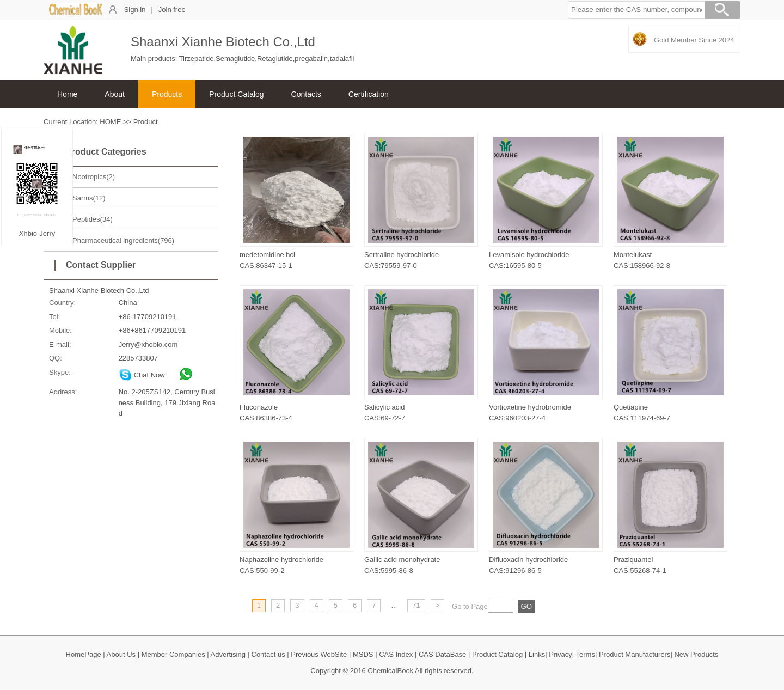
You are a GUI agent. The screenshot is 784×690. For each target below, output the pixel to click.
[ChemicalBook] (76, 13)
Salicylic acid (384, 407)
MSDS (363, 654)
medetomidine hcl (267, 255)
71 (416, 605)
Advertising (228, 654)
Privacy (561, 654)
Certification (369, 94)
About (115, 94)
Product (146, 122)
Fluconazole (259, 407)
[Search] (722, 11)
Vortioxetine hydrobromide (530, 407)
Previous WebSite (319, 654)
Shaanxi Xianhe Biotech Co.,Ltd (99, 291)
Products (167, 94)
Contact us (268, 654)
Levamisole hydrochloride (529, 255)
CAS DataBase (442, 654)
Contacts (306, 94)
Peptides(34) (93, 219)
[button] (636, 10)
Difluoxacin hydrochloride (528, 560)
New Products (696, 654)
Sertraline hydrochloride (402, 255)
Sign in (135, 10)
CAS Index (396, 654)
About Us (121, 654)
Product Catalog (236, 94)
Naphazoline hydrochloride (281, 560)
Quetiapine (631, 407)
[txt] (501, 606)
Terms (586, 654)
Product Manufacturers (635, 654)
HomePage (84, 654)
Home (67, 94)
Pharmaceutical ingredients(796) (123, 240)
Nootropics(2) (94, 177)
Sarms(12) (89, 198)
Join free (172, 10)
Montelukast (633, 255)
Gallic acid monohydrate (402, 560)
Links (537, 654)
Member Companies (173, 654)
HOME (110, 122)
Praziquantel (633, 560)
